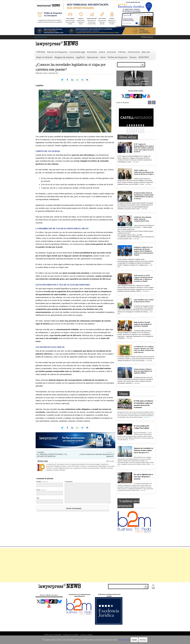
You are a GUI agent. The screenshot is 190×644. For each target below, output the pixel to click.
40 (143, 132)
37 (137, 132)
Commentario (69, 482)
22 (139, 129)
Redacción (43, 461)
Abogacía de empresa (64, 57)
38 (139, 132)
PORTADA (41, 52)
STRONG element (147, 37)
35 (132, 132)
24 (143, 129)
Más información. (118, 640)
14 (139, 127)
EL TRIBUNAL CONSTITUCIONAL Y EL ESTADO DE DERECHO (52, 455)
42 (130, 134)
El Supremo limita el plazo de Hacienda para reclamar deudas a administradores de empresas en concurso (144, 196)
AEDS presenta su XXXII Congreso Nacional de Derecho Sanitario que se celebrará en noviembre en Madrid (143, 278)
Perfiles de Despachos (118, 57)
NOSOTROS (144, 57)
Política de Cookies (71, 635)
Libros (103, 57)
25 (127, 131)
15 (141, 127)
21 (137, 129)
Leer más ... (136, 162)
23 (141, 129)
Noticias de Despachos (57, 52)
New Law (146, 52)
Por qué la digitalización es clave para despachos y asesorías (144, 477)
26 (130, 131)
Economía (112, 52)
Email (41, 490)
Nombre (42, 482)
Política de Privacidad (53, 635)
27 (132, 131)
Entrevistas (92, 52)
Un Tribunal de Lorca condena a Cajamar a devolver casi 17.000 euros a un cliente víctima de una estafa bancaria (144, 349)
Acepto (127, 640)
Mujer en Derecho (44, 57)
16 (143, 127)
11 (132, 127)
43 (132, 134)
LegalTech (80, 57)
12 (134, 127)
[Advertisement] (95, 565)
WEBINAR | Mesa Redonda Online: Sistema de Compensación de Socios (143, 219)
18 (130, 129)
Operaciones (92, 57)
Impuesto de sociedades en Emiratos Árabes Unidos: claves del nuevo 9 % (143, 450)
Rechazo (135, 640)
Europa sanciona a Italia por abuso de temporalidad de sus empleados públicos (143, 371)
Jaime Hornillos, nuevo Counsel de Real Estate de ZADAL (144, 301)
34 (130, 132)
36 (134, 132)
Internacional (134, 52)
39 (141, 132)
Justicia (102, 52)
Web (38, 498)
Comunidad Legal (77, 52)
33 (127, 132)
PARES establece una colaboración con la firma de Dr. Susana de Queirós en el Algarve (144, 172)
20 (134, 129)
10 (130, 127)
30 (139, 131)
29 (137, 131)
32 (143, 131)
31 (141, 131)
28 (134, 131)
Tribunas (122, 52)
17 (127, 129)
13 (137, 127)
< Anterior (41, 452)
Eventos (133, 57)
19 (132, 129)
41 (127, 134)
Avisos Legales (86, 635)
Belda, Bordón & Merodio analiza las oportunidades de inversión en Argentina (143, 324)
